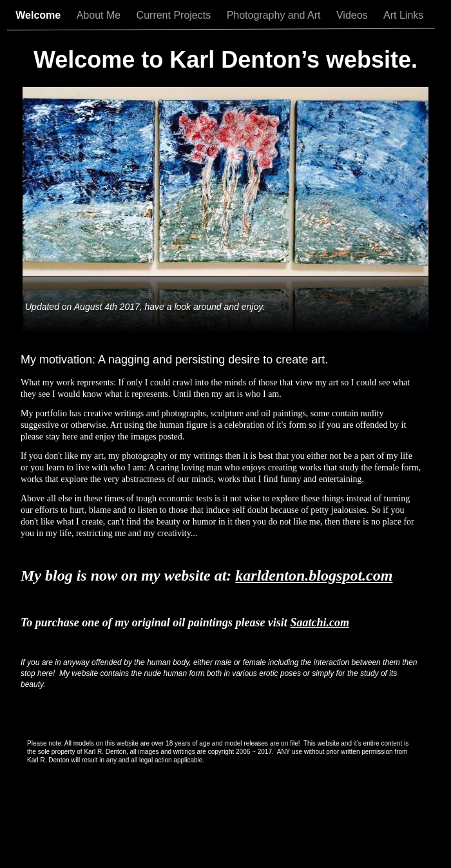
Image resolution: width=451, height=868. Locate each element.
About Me (100, 15)
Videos (353, 15)
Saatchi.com (320, 622)
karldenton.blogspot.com (314, 575)
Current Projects (175, 15)
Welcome (39, 15)
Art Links (405, 15)
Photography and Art (275, 15)
